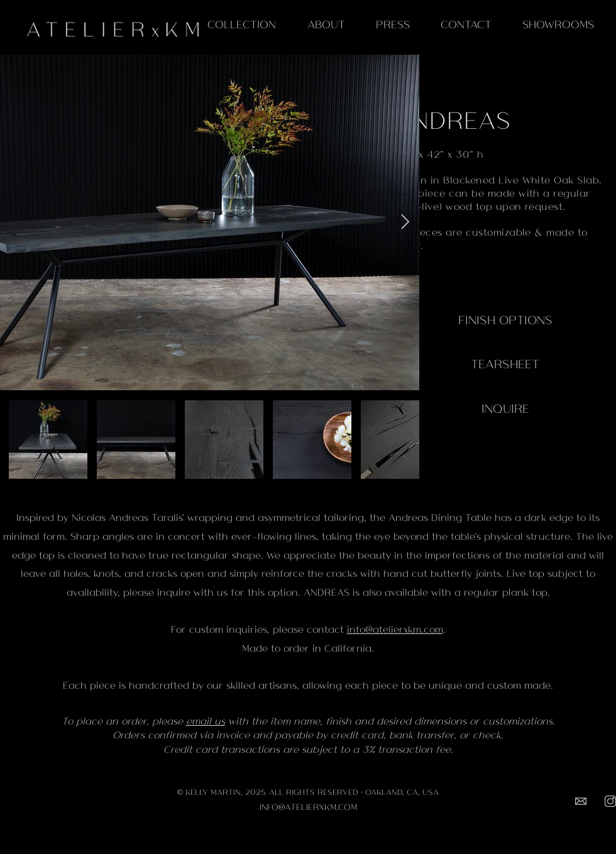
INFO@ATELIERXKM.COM (308, 807)
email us (206, 720)
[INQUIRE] (505, 408)
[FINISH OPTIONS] (505, 319)
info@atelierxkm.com (395, 629)
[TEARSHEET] (505, 363)
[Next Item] (405, 222)
